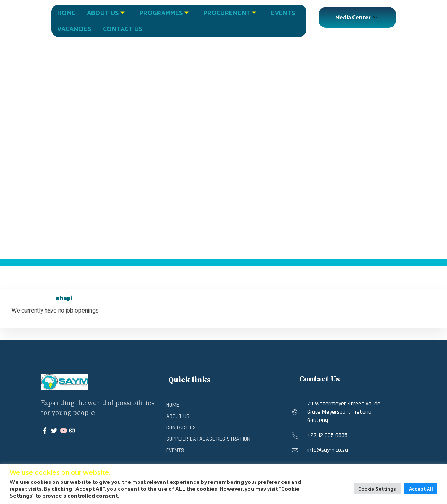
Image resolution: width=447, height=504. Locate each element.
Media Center (357, 17)
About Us (107, 13)
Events (283, 13)
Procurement (231, 13)
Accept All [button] (421, 489)
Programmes (165, 13)
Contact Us (123, 29)
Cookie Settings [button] (377, 489)
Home (66, 13)
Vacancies (74, 29)
